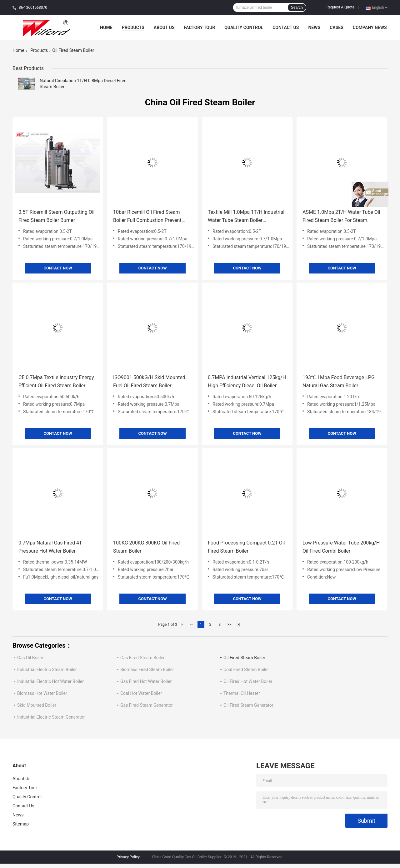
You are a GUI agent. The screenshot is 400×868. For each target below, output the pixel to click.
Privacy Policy (128, 857)
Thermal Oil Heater (242, 693)
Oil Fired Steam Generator (248, 705)
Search (297, 8)
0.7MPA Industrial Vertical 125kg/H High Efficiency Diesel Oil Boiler (247, 381)
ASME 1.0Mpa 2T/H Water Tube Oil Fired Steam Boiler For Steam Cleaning (341, 217)
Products (133, 28)
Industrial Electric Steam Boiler (47, 670)
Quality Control (244, 28)
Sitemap (21, 824)
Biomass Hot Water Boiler (42, 693)
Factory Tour (200, 28)
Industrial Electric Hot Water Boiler (50, 681)
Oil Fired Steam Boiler (244, 658)
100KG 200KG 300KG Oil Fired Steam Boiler (146, 547)
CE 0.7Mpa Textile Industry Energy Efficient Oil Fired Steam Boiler (56, 381)
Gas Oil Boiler (30, 658)
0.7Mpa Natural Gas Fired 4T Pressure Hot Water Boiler (50, 547)
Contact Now (58, 268)
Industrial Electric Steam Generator (51, 717)
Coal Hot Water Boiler (141, 693)
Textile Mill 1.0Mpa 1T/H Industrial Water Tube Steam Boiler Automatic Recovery (246, 217)
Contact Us (286, 28)
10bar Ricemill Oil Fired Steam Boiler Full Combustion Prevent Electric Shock (147, 217)
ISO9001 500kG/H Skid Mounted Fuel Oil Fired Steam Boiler (149, 381)
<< (192, 625)
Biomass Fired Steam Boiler (147, 670)
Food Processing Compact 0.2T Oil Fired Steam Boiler (246, 547)
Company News (370, 28)
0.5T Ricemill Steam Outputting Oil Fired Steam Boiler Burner (56, 216)
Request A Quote (340, 7)
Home (106, 28)
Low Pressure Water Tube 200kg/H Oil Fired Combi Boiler (341, 547)
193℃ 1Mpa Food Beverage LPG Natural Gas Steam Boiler (339, 381)
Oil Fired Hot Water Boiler (248, 681)
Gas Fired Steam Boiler (142, 658)
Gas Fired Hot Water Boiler (146, 681)
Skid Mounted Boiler (37, 705)
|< (182, 625)
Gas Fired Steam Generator (146, 705)
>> (229, 625)
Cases (337, 28)
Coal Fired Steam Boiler (246, 670)
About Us (164, 28)
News (314, 28)
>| (238, 625)
